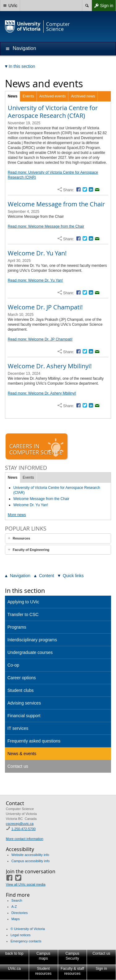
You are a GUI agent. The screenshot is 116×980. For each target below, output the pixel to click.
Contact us (18, 766)
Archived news (83, 96)
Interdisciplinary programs (32, 640)
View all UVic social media (26, 884)
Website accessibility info (30, 855)
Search (17, 900)
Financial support (24, 716)
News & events (22, 754)
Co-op (13, 665)
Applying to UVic (23, 602)
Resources (21, 538)
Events (28, 96)
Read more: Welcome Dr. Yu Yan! (35, 280)
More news (17, 515)
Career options (22, 678)
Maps (16, 919)
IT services (18, 728)
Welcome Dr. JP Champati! (45, 307)
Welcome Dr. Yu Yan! (37, 253)
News (13, 96)
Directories (20, 913)
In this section (25, 591)
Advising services (24, 703)
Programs (17, 627)
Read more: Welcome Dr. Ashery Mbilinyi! (42, 393)
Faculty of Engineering (31, 550)
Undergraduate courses (30, 652)
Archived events (52, 96)
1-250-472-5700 (24, 829)
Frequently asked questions (34, 741)
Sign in (102, 6)
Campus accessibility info (31, 861)
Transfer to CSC (23, 614)
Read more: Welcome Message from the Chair (46, 226)
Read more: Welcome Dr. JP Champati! (40, 339)
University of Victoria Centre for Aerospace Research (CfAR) (53, 112)
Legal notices (21, 935)
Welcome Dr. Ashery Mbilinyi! (50, 366)
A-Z (14, 907)
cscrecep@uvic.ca (20, 824)
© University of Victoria (28, 929)
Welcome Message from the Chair (56, 204)
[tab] (58, 538)
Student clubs (21, 690)
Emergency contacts (26, 941)
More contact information (25, 839)
